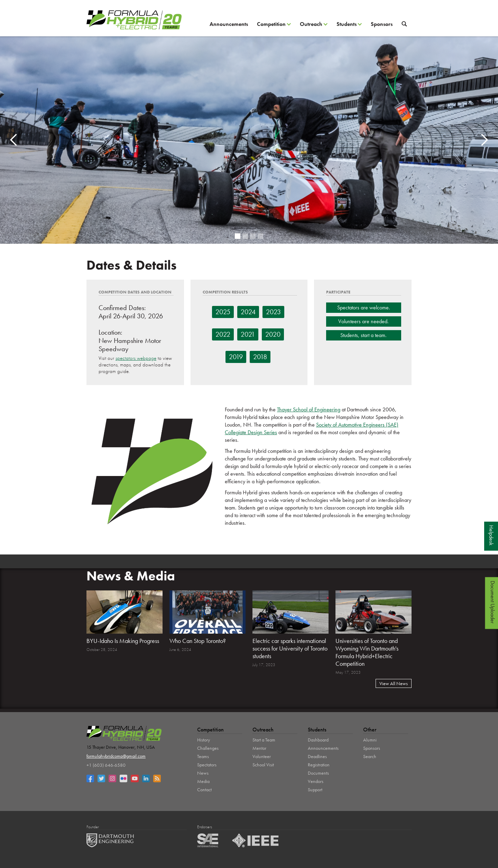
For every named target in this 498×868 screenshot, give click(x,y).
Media (203, 781)
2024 (248, 312)
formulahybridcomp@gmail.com (116, 756)
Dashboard (318, 740)
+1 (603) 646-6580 (106, 765)
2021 (248, 334)
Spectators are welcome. (364, 307)
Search (370, 756)
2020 (273, 334)
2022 (223, 334)
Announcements (229, 24)
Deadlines (317, 756)
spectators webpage (136, 358)
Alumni (370, 740)
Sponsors (382, 24)
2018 (260, 357)
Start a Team (264, 740)
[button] (274, 27)
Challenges (208, 748)
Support (315, 790)
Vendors (316, 781)
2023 (273, 312)
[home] (134, 20)
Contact (204, 790)
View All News (394, 683)
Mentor (259, 748)
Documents (318, 773)
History (204, 740)
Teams (203, 756)
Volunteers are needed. (363, 321)
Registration (319, 765)
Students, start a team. (363, 335)
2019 (236, 357)
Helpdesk (491, 535)
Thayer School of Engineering (309, 409)
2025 (223, 312)
